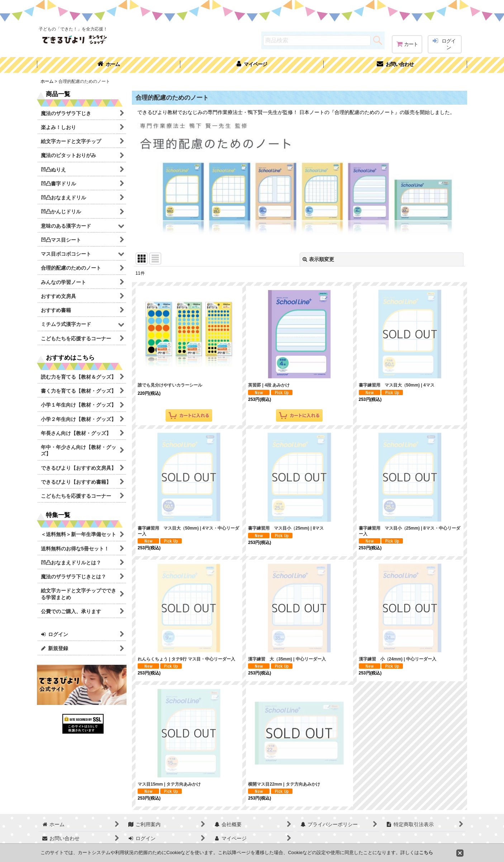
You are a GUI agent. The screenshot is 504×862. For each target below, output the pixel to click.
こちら (426, 852)
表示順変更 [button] (318, 259)
